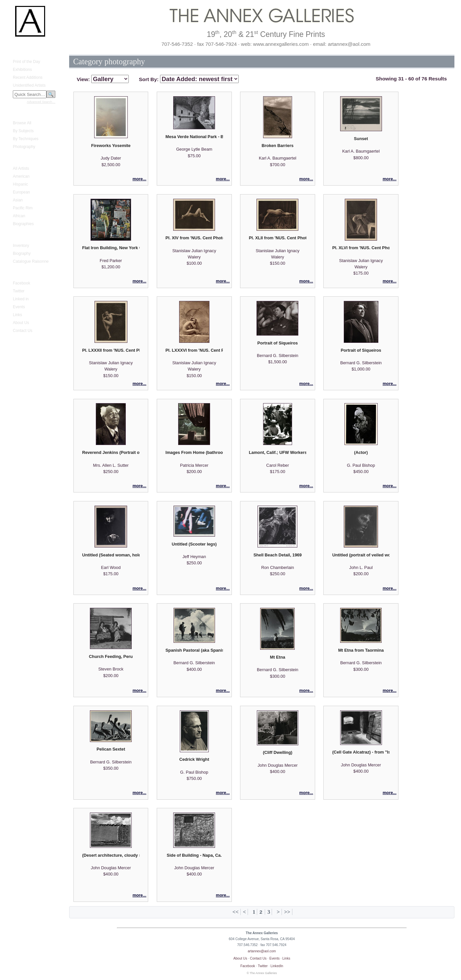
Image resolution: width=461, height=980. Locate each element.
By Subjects (23, 131)
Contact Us (23, 331)
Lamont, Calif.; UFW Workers (278, 452)
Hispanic (20, 184)
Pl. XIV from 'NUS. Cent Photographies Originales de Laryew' (194, 238)
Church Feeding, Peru (111, 656)
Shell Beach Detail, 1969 (278, 555)
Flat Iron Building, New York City (111, 248)
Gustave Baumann (25, 236)
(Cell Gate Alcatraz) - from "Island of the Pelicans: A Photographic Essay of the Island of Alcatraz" (361, 752)
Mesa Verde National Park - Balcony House (194, 137)
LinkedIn (277, 966)
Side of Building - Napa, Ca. (194, 855)
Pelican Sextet (111, 749)
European (21, 192)
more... (139, 179)
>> (287, 912)
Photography (24, 147)
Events (19, 307)
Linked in (21, 299)
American (21, 176)
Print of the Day (27, 62)
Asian (18, 200)
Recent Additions (28, 77)
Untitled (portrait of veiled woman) (361, 555)
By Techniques (26, 139)
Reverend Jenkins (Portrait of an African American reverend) (111, 452)
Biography (22, 253)
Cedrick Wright (194, 759)
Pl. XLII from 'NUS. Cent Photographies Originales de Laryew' (278, 238)
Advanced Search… (41, 102)
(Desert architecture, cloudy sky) (111, 855)
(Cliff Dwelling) (278, 752)
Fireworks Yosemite (111, 146)
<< (236, 912)
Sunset (361, 139)
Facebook (22, 283)
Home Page (19, 46)
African (19, 216)
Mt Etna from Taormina (361, 650)
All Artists (21, 168)
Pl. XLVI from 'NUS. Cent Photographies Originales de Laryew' (361, 248)
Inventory (21, 246)
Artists (14, 159)
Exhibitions (22, 70)
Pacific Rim (23, 208)
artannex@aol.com (262, 951)
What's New (19, 52)
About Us (21, 323)
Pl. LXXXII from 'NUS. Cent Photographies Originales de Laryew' (111, 350)
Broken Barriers (278, 146)
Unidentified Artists (29, 85)
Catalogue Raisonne (31, 261)
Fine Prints (18, 113)
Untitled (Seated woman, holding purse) (111, 555)
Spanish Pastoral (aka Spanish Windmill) (194, 650)
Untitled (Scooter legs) (194, 544)
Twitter (19, 291)
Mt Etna (278, 657)
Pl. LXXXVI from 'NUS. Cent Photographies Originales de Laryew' (194, 350)
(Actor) (361, 452)
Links (17, 315)
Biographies (23, 224)
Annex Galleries (23, 273)
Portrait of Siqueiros (277, 343)
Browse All (22, 123)
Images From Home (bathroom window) (194, 452)
